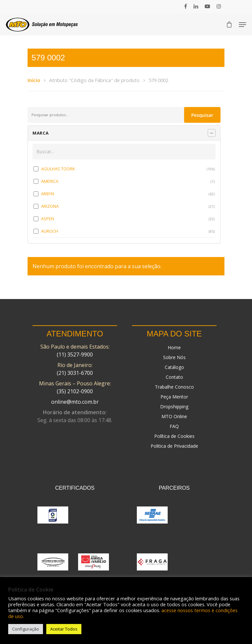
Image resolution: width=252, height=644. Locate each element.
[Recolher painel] (212, 133)
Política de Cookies (174, 436)
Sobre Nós (174, 357)
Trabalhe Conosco (174, 387)
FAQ (174, 426)
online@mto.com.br (75, 402)
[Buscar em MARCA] (124, 152)
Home (174, 347)
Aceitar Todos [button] (64, 629)
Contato (174, 377)
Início (34, 80)
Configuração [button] (26, 629)
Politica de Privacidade (174, 446)
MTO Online (174, 416)
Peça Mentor (174, 397)
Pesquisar (202, 115)
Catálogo (174, 367)
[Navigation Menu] (242, 25)
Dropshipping (174, 407)
